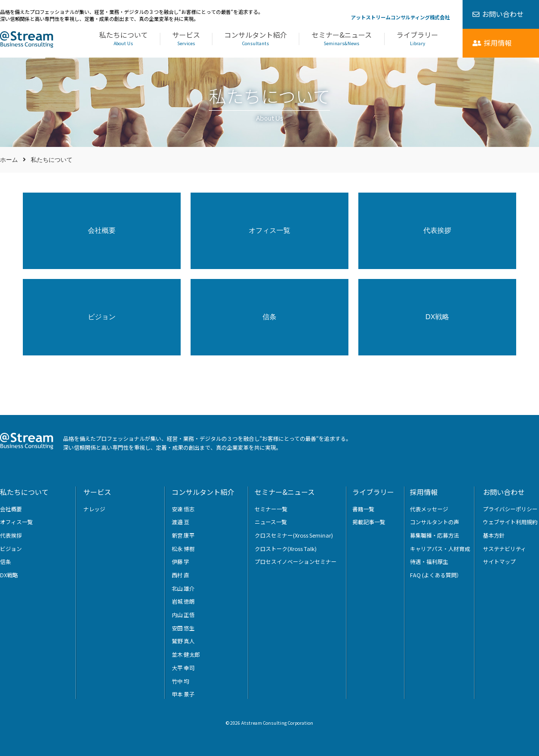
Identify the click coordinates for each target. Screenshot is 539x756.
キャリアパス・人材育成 (440, 549)
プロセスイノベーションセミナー (296, 561)
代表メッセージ (429, 509)
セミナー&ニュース (341, 39)
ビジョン (102, 317)
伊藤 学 (180, 561)
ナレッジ (94, 509)
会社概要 (102, 230)
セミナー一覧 (271, 509)
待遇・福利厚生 (429, 561)
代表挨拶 (437, 230)
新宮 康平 (183, 535)
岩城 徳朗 (183, 601)
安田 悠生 (183, 628)
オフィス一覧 (269, 230)
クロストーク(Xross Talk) (286, 549)
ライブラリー (417, 39)
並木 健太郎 (186, 654)
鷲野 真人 (183, 641)
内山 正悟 (183, 615)
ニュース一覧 (271, 522)
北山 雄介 (183, 588)
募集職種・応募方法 (435, 535)
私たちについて (123, 39)
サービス (186, 39)
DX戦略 (437, 317)
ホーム (9, 160)
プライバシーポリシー (510, 509)
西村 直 (180, 575)
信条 (269, 317)
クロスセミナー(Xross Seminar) (294, 535)
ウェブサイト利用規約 (510, 522)
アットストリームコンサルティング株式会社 (400, 17)
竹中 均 (180, 681)
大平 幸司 (183, 668)
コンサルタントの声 (435, 522)
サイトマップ (499, 561)
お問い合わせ (504, 492)
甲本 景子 (183, 694)
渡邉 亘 (180, 522)
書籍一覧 (363, 509)
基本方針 (494, 535)
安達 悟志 (183, 509)
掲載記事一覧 (369, 522)
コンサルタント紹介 (255, 39)
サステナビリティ (505, 549)
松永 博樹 (183, 549)
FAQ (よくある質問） (436, 575)
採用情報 (424, 492)
